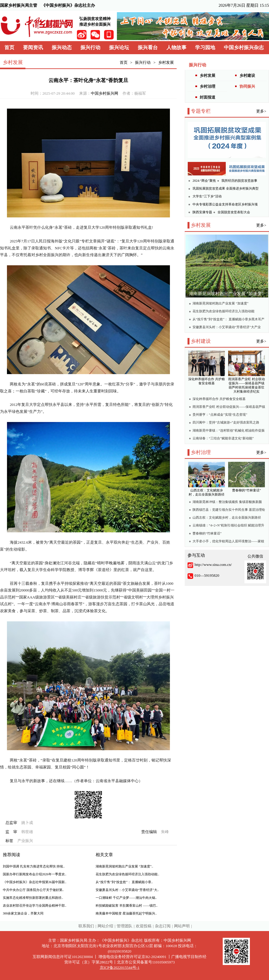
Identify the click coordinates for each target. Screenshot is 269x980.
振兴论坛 (119, 48)
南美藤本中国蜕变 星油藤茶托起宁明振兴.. (126, 913)
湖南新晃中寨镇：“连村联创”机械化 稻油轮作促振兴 (229, 431)
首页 (9, 48)
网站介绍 (105, 926)
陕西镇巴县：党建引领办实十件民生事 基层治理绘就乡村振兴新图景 (229, 510)
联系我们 (86, 926)
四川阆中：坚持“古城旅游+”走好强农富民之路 (226, 422)
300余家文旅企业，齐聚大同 (23, 913)
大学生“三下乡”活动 (207, 196)
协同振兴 (247, 86)
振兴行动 (90, 48)
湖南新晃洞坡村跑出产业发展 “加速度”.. (124, 866)
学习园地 (205, 48)
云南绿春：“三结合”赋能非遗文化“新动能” (223, 438)
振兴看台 (148, 48)
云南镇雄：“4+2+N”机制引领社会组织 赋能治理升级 (228, 526)
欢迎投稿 (144, 926)
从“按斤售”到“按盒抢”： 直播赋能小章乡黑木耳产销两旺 (228, 320)
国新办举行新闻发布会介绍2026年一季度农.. (35, 874)
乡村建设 (247, 76)
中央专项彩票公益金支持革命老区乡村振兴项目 (225, 205)
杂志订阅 (163, 926)
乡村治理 (208, 86)
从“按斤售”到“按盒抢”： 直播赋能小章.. (124, 882)
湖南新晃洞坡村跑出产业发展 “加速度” (226, 294)
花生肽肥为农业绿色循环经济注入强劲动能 (223, 311)
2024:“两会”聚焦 (204, 181)
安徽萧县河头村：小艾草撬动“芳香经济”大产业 (227, 327)
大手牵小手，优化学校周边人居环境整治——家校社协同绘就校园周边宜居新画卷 (228, 542)
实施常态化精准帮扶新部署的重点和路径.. (33, 898)
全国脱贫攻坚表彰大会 (234, 212)
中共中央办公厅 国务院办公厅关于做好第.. (33, 890)
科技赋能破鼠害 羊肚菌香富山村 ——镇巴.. (127, 906)
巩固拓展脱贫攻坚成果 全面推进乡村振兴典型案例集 (226, 189)
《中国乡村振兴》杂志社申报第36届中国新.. (35, 882)
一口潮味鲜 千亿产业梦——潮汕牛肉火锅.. (126, 898)
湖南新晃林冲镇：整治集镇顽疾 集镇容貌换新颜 (227, 502)
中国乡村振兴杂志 (244, 48)
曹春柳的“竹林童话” (207, 533)
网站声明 (182, 926)
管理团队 (125, 926)
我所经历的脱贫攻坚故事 (239, 181)
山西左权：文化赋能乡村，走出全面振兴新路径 (227, 518)
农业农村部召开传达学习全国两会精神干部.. (35, 906)
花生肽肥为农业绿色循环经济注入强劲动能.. (127, 874)
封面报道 (208, 97)
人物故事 (176, 48)
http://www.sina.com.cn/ (213, 565)
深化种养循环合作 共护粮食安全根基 (219, 399)
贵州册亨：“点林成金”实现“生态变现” (220, 415)
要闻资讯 (33, 48)
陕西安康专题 (202, 212)
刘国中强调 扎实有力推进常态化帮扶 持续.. (34, 866)
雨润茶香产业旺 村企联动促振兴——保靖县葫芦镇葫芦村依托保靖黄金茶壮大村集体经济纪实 (229, 407)
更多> (261, 111)
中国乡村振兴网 (105, 93)
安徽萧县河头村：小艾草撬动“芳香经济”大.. (127, 890)
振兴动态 (62, 48)
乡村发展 (166, 62)
